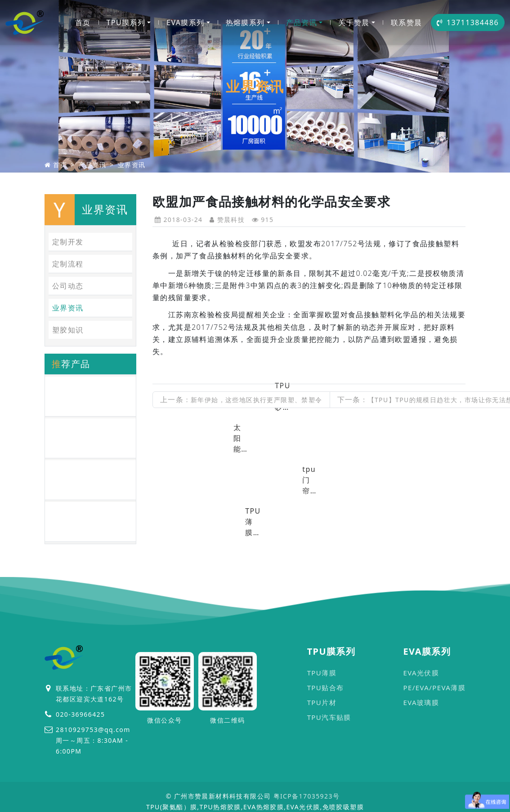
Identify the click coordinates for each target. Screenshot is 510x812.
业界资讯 (132, 165)
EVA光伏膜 (421, 673)
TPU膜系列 (126, 22)
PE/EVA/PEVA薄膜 (434, 688)
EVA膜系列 (185, 22)
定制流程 (68, 264)
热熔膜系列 (245, 22)
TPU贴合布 (326, 688)
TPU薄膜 (322, 673)
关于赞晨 (354, 22)
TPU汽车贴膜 (329, 717)
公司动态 (68, 286)
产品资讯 (302, 22)
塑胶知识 (68, 330)
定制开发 (68, 242)
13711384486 (468, 22)
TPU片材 (322, 702)
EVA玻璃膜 (421, 702)
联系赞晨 (407, 22)
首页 (83, 22)
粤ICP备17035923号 (307, 796)
